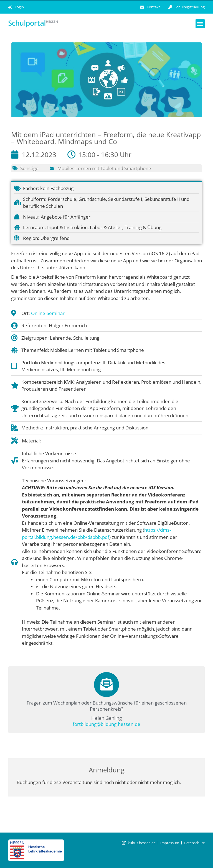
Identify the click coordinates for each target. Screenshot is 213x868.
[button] (200, 24)
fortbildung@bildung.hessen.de (106, 724)
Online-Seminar (48, 313)
